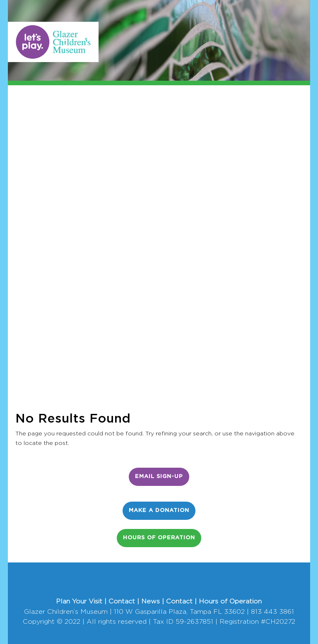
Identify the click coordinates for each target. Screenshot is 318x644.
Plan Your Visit (79, 601)
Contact (122, 601)
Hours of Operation (159, 538)
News (151, 601)
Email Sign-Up (159, 477)
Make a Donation (159, 511)
